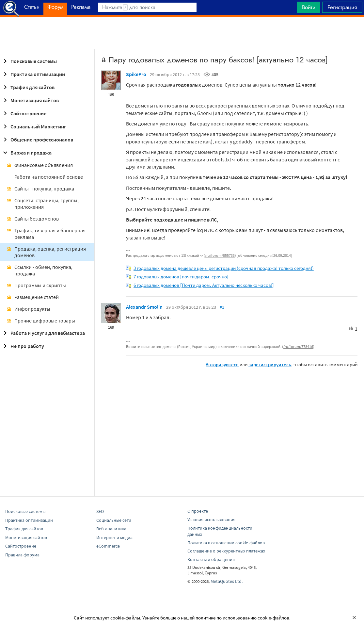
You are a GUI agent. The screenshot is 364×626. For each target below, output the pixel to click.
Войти (309, 7)
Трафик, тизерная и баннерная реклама (46, 234)
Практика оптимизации (33, 74)
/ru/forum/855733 (220, 255)
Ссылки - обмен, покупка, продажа (40, 270)
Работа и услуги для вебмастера (43, 333)
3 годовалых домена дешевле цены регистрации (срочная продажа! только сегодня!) (224, 268)
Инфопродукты (28, 309)
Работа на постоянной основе (49, 177)
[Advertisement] (182, 33)
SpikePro (136, 74)
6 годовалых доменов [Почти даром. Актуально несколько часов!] (204, 285)
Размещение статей (33, 297)
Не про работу (23, 346)
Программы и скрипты (36, 285)
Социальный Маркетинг (34, 126)
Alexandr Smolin (144, 307)
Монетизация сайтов (30, 100)
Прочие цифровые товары (41, 321)
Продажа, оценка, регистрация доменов (46, 252)
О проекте (198, 511)
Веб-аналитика (111, 529)
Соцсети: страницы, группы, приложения (43, 204)
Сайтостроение (24, 113)
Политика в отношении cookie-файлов (226, 543)
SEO (100, 511)
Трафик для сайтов (28, 87)
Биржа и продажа (26, 153)
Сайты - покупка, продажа (40, 189)
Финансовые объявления (40, 165)
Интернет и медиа (114, 537)
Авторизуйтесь (222, 364)
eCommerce (108, 546)
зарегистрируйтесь (270, 364)
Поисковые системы (29, 61)
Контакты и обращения (211, 559)
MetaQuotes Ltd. (227, 581)
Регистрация (342, 7)
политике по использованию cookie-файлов (242, 618)
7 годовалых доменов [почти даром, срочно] (181, 277)
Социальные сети (114, 520)
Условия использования (211, 519)
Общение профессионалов (37, 140)
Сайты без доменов (33, 219)
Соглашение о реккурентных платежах (226, 551)
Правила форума (22, 555)
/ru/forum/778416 (298, 346)
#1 (222, 307)
